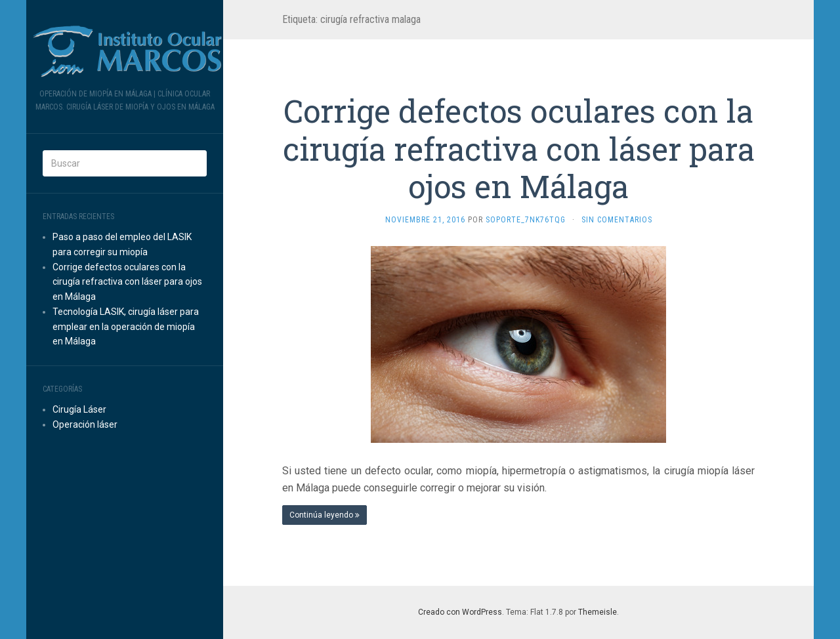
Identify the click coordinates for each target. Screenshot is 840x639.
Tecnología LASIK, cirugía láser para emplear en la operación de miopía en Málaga (126, 327)
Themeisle (598, 612)
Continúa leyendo (325, 515)
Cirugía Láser (79, 409)
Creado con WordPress (460, 612)
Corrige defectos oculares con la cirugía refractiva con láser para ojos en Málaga (127, 282)
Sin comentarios (617, 220)
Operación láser (85, 424)
